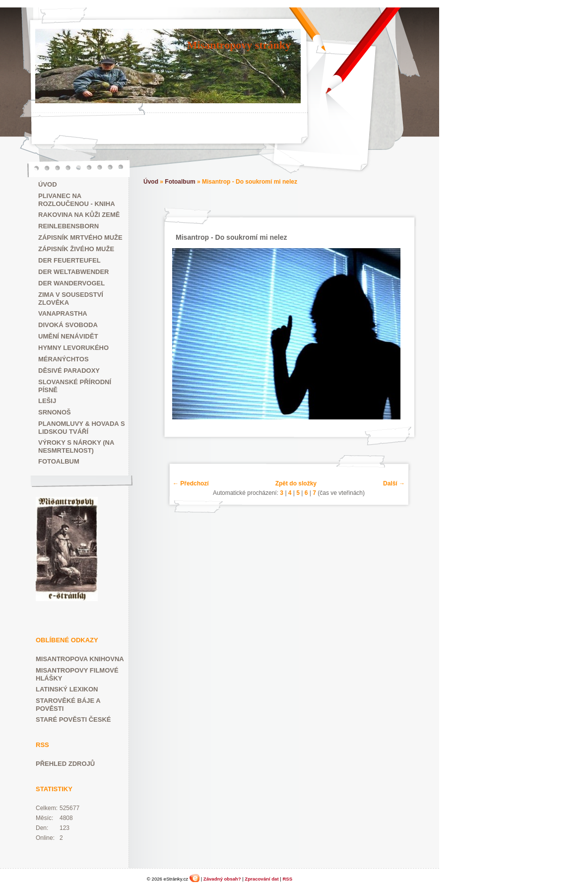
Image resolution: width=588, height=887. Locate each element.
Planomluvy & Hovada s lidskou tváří (82, 428)
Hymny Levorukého (73, 348)
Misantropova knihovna (80, 659)
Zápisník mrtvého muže (80, 238)
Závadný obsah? (222, 879)
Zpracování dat (261, 879)
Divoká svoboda (68, 325)
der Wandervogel (71, 283)
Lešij (47, 401)
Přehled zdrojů (65, 764)
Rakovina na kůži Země (79, 215)
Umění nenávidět (68, 336)
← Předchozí (191, 483)
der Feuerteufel (69, 260)
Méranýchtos (64, 359)
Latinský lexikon (67, 689)
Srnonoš (55, 412)
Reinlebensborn (68, 226)
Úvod (48, 184)
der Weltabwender (74, 272)
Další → (394, 483)
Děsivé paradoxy (69, 371)
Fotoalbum (59, 461)
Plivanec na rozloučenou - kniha (77, 200)
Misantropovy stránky (239, 45)
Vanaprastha (63, 313)
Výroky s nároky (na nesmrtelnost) (76, 446)
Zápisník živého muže (76, 249)
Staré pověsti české (73, 719)
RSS (287, 879)
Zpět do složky (296, 483)
